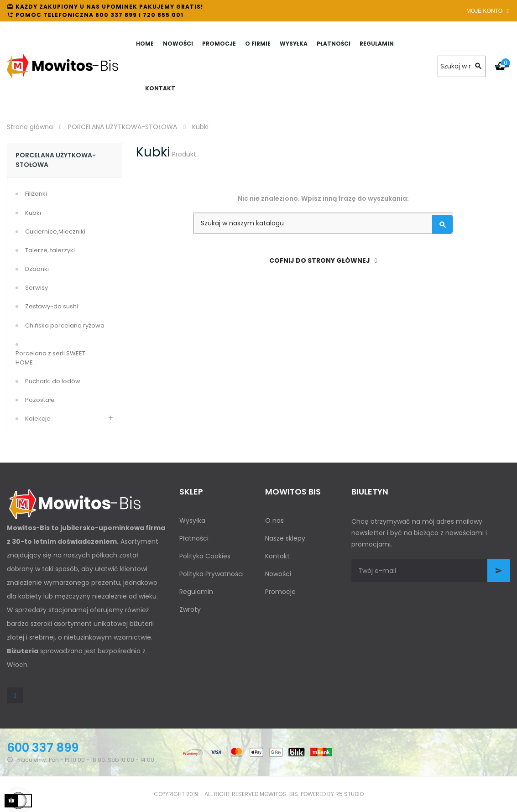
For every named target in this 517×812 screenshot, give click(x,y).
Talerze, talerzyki (50, 250)
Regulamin (196, 592)
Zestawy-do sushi (52, 306)
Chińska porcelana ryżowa (65, 325)
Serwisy (37, 288)
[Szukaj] (462, 66)
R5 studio (350, 794)
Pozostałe (40, 400)
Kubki (33, 213)
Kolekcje (38, 419)
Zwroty (190, 609)
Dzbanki (37, 269)
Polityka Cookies (205, 556)
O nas (274, 521)
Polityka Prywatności (211, 574)
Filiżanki (36, 194)
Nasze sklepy (285, 538)
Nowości (278, 574)
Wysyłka (192, 521)
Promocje (280, 592)
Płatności (194, 538)
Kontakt (277, 556)
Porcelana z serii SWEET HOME (50, 358)
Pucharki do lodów (53, 381)
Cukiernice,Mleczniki (55, 232)
